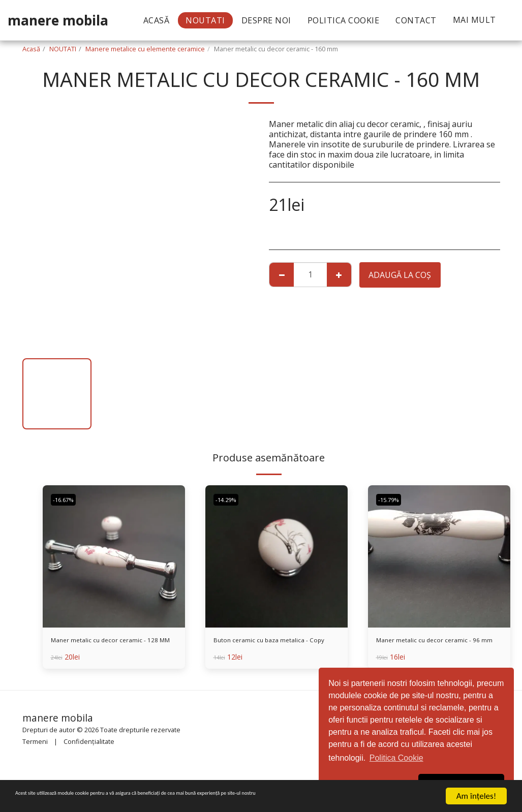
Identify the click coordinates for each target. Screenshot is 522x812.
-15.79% (392, 499)
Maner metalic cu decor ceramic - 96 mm (438, 648)
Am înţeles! (476, 796)
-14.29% (229, 499)
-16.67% (67, 499)
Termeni (35, 746)
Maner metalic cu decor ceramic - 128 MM (113, 648)
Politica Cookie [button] (396, 758)
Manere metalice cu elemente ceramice (145, 49)
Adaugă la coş (400, 275)
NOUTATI (63, 49)
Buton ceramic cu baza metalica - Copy (276, 648)
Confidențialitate (89, 746)
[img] (114, 556)
